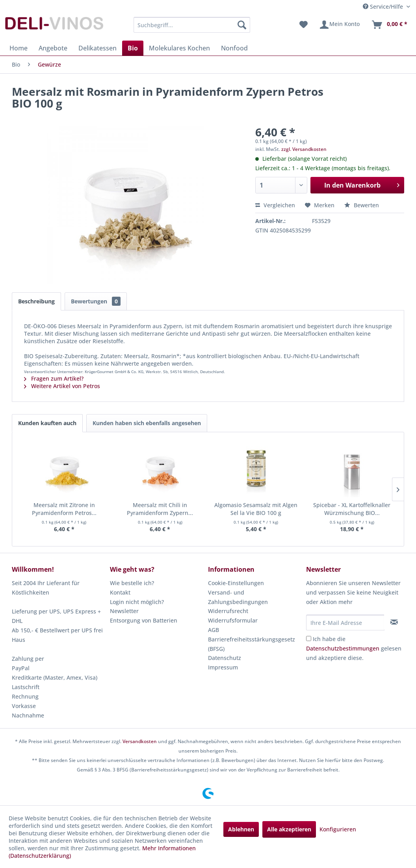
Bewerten (362, 205)
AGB (214, 630)
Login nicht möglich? (137, 602)
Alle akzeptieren (289, 829)
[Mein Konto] (339, 25)
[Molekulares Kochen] (179, 48)
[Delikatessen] (97, 48)
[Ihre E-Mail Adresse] (345, 623)
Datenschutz (225, 658)
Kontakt (120, 592)
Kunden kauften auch (47, 423)
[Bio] (133, 48)
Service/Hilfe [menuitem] (384, 7)
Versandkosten (140, 741)
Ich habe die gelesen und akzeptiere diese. (354, 648)
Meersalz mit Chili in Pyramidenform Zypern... (160, 509)
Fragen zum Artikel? (54, 378)
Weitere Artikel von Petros (62, 386)
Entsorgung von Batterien (144, 620)
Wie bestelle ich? (132, 583)
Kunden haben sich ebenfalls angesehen (147, 423)
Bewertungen (96, 301)
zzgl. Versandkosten (304, 149)
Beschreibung (36, 301)
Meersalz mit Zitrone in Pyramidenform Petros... (64, 509)
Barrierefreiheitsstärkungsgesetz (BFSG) (252, 644)
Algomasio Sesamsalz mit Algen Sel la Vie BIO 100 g (256, 509)
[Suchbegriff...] (192, 25)
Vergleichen (275, 205)
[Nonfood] (234, 48)
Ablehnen (241, 829)
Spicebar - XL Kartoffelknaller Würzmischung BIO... (352, 509)
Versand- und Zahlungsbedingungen (238, 597)
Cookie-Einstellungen (236, 583)
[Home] (19, 48)
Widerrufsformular (233, 620)
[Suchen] (242, 25)
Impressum (223, 667)
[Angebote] (53, 48)
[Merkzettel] (304, 25)
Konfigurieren (338, 829)
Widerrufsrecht (228, 611)
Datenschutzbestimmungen (343, 648)
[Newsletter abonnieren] (394, 622)
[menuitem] (192, 25)
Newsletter (124, 611)
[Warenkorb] (389, 25)
